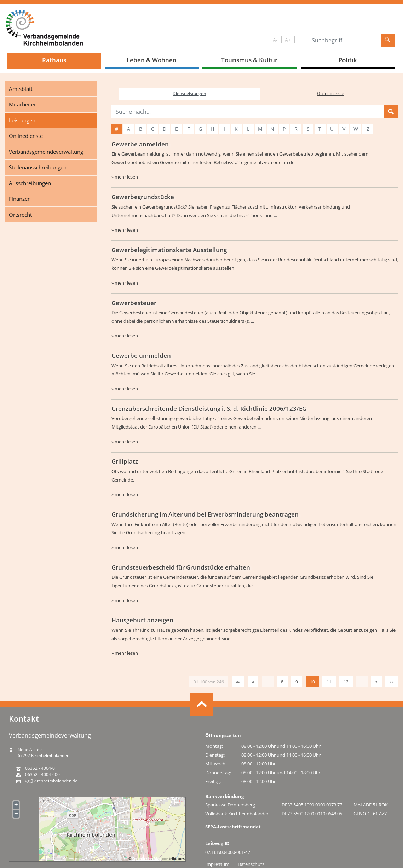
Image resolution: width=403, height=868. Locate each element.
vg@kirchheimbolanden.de (51, 781)
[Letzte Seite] (392, 682)
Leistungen (22, 120)
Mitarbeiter (22, 104)
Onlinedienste (26, 136)
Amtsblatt (21, 89)
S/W (300, 40)
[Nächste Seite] (376, 682)
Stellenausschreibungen (38, 167)
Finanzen (20, 199)
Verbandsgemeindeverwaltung (46, 152)
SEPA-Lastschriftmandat (233, 827)
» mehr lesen (125, 177)
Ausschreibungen (30, 183)
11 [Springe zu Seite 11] (329, 682)
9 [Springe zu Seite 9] (297, 682)
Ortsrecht (20, 215)
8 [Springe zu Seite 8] (282, 682)
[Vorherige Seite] (253, 682)
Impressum (217, 864)
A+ (288, 40)
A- (275, 40)
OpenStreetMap (147, 858)
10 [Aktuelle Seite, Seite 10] (312, 682)
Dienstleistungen (189, 94)
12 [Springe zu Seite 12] (346, 682)
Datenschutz (251, 864)
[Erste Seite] (238, 682)
